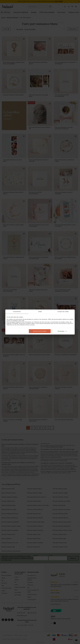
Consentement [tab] (17, 312)
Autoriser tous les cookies (40, 331)
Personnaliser (62, 331)
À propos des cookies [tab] (63, 312)
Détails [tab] (40, 312)
